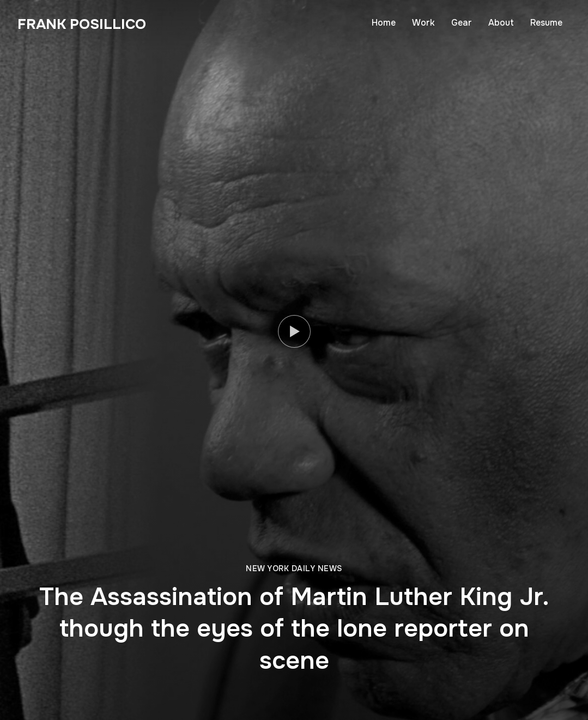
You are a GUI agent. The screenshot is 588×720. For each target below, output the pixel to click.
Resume (546, 23)
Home (384, 23)
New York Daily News (294, 568)
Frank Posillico (82, 24)
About (501, 23)
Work (423, 23)
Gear (462, 23)
